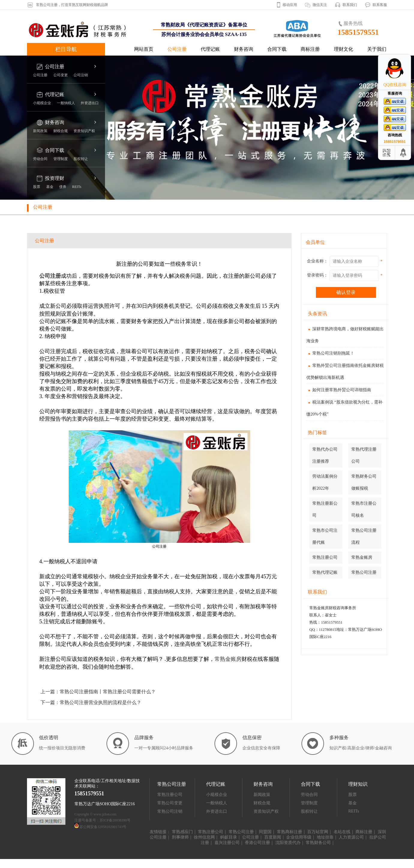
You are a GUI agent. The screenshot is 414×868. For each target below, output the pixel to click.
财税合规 (61, 131)
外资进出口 (90, 103)
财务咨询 (244, 49)
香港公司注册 (257, 843)
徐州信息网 (204, 837)
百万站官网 (318, 832)
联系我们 (350, 5)
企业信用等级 (299, 837)
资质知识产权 (84, 131)
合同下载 (277, 49)
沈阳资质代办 (288, 843)
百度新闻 (273, 837)
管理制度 (61, 159)
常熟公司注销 (170, 811)
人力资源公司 (351, 837)
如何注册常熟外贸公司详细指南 (339, 390)
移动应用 (290, 5)
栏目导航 (66, 49)
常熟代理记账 (325, 572)
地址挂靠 (325, 837)
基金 (50, 187)
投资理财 (55, 178)
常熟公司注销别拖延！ (330, 353)
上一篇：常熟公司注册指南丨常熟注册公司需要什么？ (98, 692)
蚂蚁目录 (229, 837)
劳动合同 (40, 159)
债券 (63, 187)
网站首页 (144, 49)
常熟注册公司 (325, 557)
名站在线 (342, 832)
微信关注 (320, 5)
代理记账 (210, 49)
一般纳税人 (66, 103)
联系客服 (380, 5)
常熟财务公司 (318, 843)
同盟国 (265, 832)
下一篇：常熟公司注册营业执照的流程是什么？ (91, 702)
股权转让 (81, 159)
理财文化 (343, 49)
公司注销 (81, 75)
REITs (77, 187)
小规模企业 (42, 103)
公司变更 (61, 75)
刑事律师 (180, 837)
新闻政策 (40, 131)
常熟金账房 (362, 557)
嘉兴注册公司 (227, 843)
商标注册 (310, 49)
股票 (37, 187)
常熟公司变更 (170, 803)
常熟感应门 (182, 832)
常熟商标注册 (289, 832)
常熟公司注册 (364, 572)
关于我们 (377, 49)
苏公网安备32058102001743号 (103, 827)
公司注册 (177, 49)
